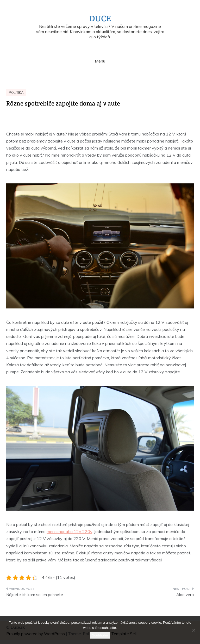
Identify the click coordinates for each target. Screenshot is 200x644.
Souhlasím (100, 635)
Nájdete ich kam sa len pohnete (35, 595)
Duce (100, 18)
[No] (193, 630)
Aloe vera (185, 595)
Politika (16, 92)
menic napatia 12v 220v (69, 531)
